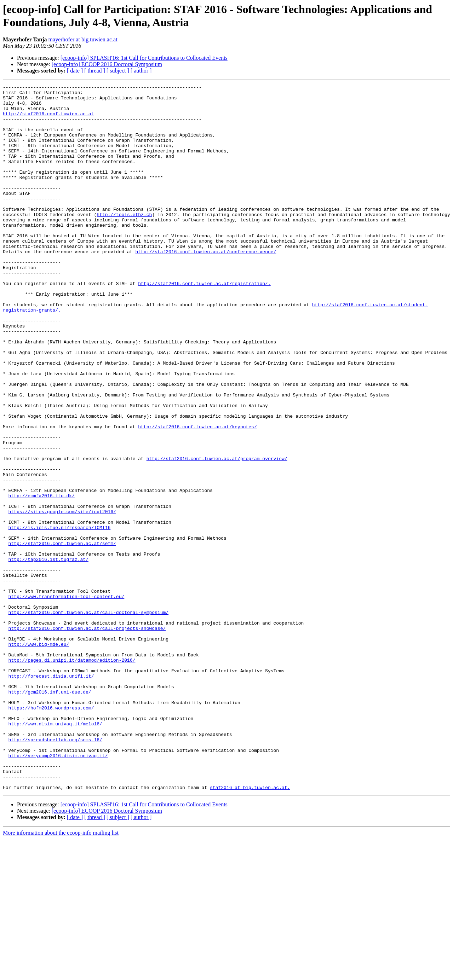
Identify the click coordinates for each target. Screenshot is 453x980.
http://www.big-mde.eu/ (39, 756)
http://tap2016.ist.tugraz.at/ (48, 655)
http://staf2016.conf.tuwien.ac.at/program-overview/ (217, 534)
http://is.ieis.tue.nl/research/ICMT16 (60, 616)
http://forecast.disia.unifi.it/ (51, 795)
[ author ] (141, 71)
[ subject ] (118, 71)
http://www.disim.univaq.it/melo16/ (55, 852)
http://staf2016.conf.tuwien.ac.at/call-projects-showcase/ (87, 737)
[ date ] (75, 71)
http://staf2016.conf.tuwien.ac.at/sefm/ (62, 636)
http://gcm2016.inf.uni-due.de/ (50, 814)
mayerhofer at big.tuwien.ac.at (83, 39)
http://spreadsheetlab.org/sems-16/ (55, 871)
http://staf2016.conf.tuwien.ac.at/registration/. (204, 324)
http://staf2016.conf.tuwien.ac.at (48, 120)
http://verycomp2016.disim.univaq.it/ (58, 890)
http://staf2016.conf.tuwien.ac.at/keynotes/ (197, 495)
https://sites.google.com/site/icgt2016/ (62, 597)
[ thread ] (95, 71)
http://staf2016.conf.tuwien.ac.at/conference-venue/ (206, 285)
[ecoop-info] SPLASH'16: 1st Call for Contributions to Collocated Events (144, 58)
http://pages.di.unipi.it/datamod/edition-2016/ (72, 776)
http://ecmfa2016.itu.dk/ (42, 578)
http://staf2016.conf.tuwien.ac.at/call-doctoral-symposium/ (88, 718)
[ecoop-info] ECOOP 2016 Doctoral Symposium (107, 64)
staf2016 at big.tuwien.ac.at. (250, 928)
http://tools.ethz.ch (124, 241)
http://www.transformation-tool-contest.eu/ (67, 699)
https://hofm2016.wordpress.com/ (51, 833)
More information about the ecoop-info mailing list (61, 974)
